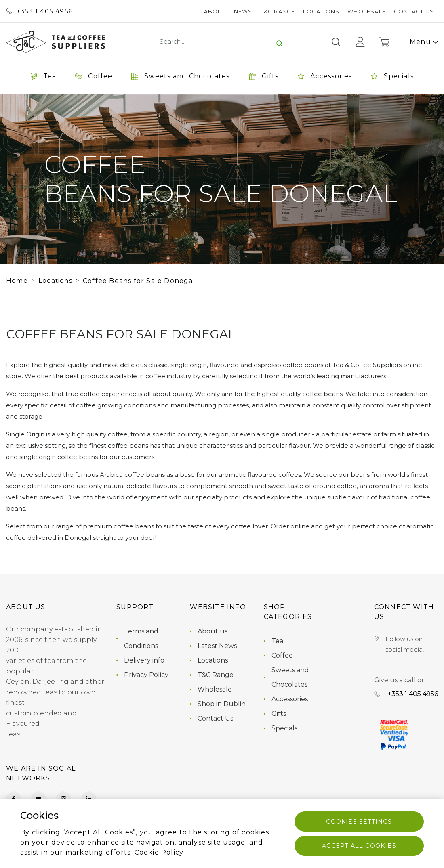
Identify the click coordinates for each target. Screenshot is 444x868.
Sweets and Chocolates (290, 677)
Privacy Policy (146, 675)
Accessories (290, 699)
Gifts (279, 714)
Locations (321, 11)
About (215, 11)
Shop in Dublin (222, 704)
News (243, 11)
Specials (284, 728)
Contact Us (414, 11)
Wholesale (367, 11)
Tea (277, 641)
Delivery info (144, 660)
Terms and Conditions (141, 638)
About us (213, 631)
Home (17, 280)
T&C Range (278, 11)
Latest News (217, 646)
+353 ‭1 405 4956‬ (39, 11)
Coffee (282, 655)
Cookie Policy (159, 852)
